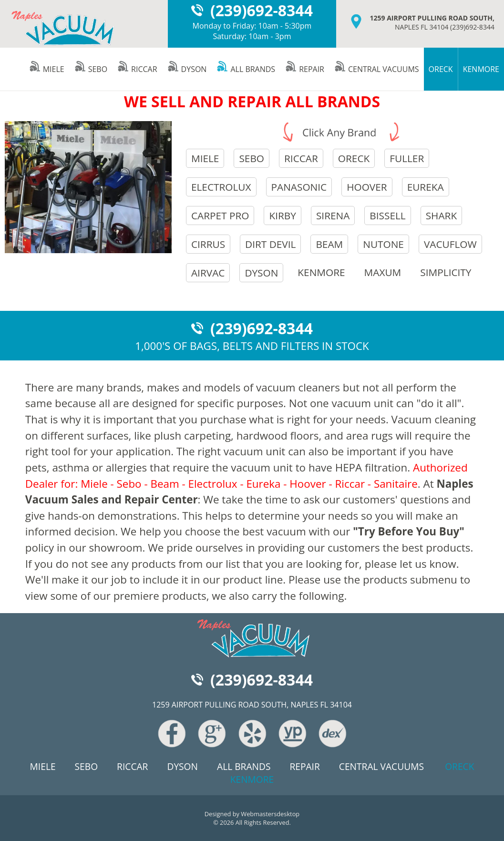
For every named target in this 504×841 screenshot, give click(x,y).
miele (46, 69)
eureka (426, 187)
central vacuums (376, 69)
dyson (187, 69)
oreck (354, 158)
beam (329, 244)
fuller (407, 158)
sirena (333, 215)
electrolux (221, 187)
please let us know (411, 564)
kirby (282, 215)
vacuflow (450, 244)
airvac (208, 273)
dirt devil (270, 244)
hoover (367, 187)
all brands (246, 69)
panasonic (299, 187)
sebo (91, 69)
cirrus (208, 244)
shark (441, 215)
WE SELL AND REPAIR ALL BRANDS (252, 101)
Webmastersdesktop (270, 814)
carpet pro (220, 215)
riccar (137, 69)
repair (304, 69)
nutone (383, 244)
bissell (387, 215)
